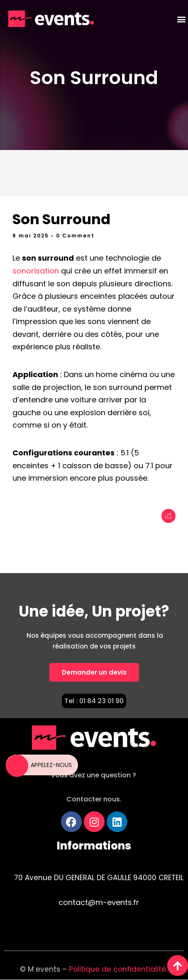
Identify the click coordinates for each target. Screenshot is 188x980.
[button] (181, 19)
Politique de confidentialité (118, 969)
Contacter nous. (94, 799)
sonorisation (36, 271)
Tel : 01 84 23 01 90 (94, 701)
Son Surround (94, 78)
